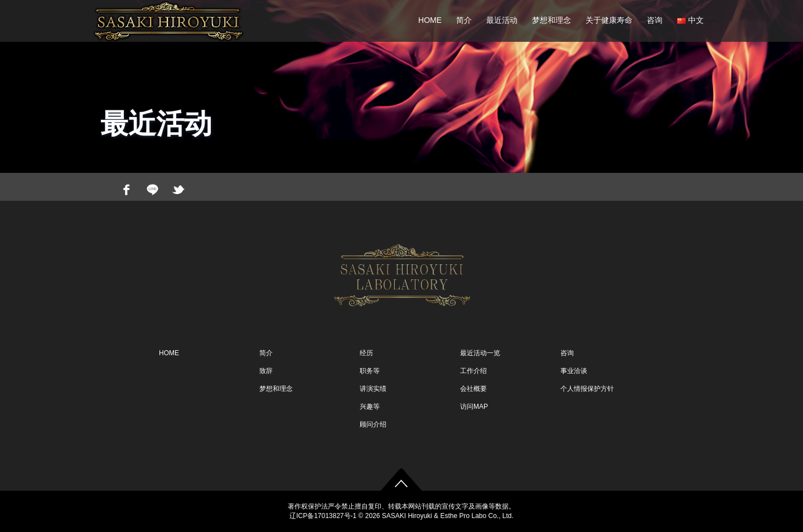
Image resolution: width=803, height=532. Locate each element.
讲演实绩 (373, 389)
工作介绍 (473, 371)
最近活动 (502, 20)
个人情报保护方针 (587, 389)
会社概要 (473, 389)
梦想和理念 (552, 20)
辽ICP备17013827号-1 (323, 516)
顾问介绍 (373, 424)
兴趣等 (370, 407)
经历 (366, 353)
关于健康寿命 (609, 20)
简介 (464, 20)
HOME (430, 20)
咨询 (655, 20)
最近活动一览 (480, 353)
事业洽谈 (574, 371)
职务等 (370, 371)
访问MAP (474, 407)
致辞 (266, 371)
